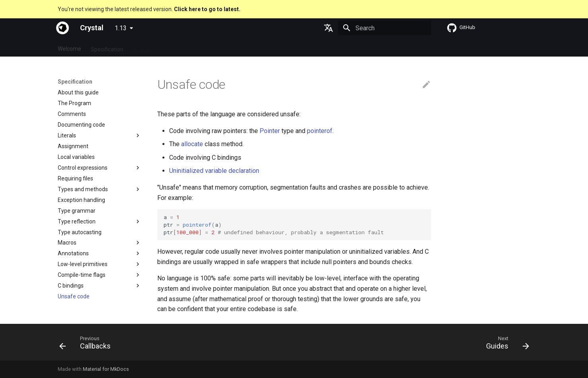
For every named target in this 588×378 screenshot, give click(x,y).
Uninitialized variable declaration (214, 171)
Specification (107, 47)
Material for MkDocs (106, 369)
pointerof (320, 131)
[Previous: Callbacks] (88, 345)
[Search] (385, 28)
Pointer (270, 131)
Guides (142, 47)
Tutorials (171, 47)
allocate (192, 144)
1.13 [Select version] (121, 28)
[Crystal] (63, 28)
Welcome (69, 47)
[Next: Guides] (505, 345)
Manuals (202, 47)
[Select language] (328, 28)
